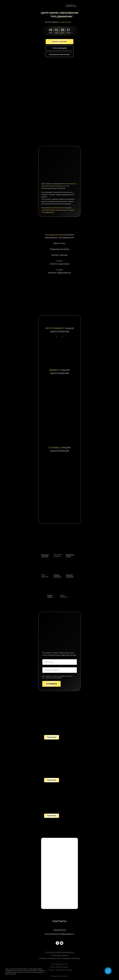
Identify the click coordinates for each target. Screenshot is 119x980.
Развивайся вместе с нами (72, 6)
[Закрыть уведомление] (47, 968)
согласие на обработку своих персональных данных (59, 677)
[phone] (60, 670)
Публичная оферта (60, 955)
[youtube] (62, 943)
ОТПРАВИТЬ (52, 684)
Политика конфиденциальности (59, 952)
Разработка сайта (60, 976)
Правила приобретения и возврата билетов (59, 958)
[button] (52, 737)
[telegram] (57, 943)
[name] (60, 662)
